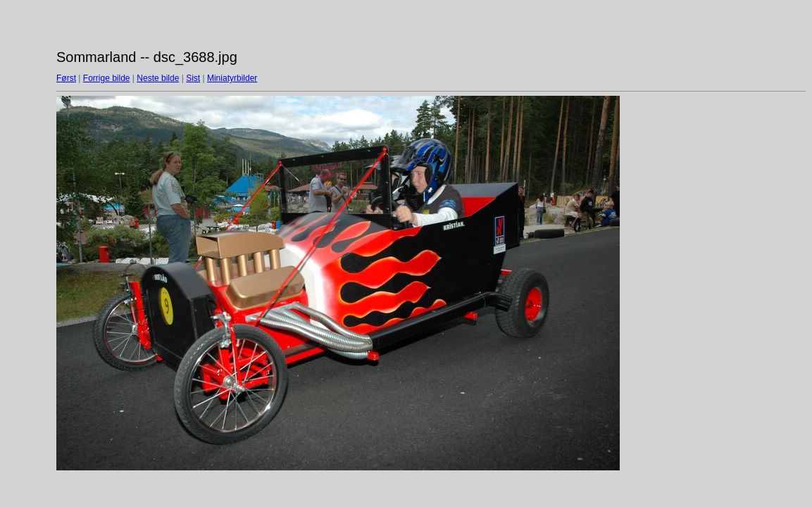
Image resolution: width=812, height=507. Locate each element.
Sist (193, 78)
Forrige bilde (107, 78)
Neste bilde (158, 78)
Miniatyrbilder (232, 78)
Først (66, 78)
